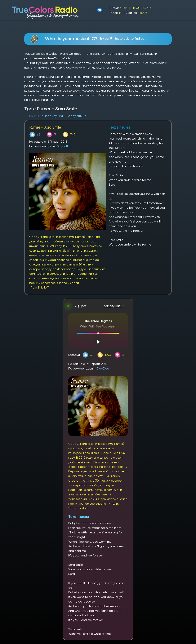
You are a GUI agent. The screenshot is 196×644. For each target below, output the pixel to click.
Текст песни (79, 517)
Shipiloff (62, 146)
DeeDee (103, 368)
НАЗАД (34, 116)
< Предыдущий (52, 116)
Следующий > (76, 116)
